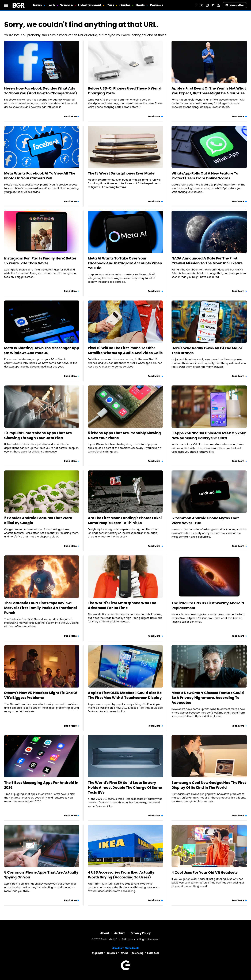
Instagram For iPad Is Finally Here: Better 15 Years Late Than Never (40, 261)
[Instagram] (207, 5)
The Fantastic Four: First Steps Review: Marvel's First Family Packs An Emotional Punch (41, 608)
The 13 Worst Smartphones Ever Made (121, 173)
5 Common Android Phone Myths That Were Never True (205, 521)
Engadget (97, 953)
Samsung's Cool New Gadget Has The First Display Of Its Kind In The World (209, 785)
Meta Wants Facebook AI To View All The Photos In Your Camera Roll (40, 176)
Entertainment (90, 5)
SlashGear (153, 953)
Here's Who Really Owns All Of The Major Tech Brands (207, 351)
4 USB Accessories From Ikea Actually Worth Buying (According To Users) (121, 875)
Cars (110, 5)
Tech (51, 5)
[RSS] (218, 5)
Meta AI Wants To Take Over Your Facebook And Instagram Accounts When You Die (125, 263)
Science (66, 5)
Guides (125, 5)
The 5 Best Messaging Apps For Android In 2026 (41, 785)
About (105, 933)
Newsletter (235, 5)
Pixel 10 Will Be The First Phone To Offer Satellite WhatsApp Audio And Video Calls (125, 350)
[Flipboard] (213, 5)
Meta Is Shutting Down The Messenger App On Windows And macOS (42, 350)
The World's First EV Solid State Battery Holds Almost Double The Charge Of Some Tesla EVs (125, 788)
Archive (120, 933)
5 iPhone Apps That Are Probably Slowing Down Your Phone (124, 435)
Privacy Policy (141, 933)
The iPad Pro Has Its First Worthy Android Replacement (208, 606)
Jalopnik (112, 953)
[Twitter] (202, 5)
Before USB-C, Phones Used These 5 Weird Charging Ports (125, 91)
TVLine (124, 953)
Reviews (157, 5)
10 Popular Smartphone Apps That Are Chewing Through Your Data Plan (38, 435)
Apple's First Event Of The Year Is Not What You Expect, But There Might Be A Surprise (209, 91)
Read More (70, 116)
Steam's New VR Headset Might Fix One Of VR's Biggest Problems (41, 695)
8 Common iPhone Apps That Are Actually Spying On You (41, 875)
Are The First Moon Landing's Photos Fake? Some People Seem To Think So (125, 520)
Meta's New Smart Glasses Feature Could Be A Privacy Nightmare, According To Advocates (208, 698)
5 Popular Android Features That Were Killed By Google (38, 520)
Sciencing (138, 953)
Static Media (109, 940)
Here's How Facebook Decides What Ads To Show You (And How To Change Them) (41, 91)
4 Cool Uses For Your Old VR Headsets (205, 873)
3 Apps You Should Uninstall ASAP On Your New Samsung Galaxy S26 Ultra (209, 436)
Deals (140, 5)
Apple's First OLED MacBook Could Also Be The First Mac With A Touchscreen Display (125, 695)
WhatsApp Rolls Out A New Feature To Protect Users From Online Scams (205, 176)
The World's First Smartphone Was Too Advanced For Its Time (122, 605)
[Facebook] (196, 5)
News (37, 5)
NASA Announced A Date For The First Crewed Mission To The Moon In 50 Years (207, 261)
